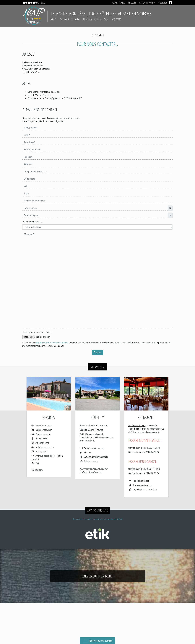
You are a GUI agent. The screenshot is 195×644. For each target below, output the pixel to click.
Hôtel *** (54, 19)
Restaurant (64, 19)
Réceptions (87, 19)
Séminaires (76, 19)
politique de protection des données (53, 343)
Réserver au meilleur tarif (98, 641)
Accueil (115, 3)
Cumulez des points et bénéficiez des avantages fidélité (97, 519)
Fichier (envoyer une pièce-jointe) (37, 332)
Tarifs (106, 19)
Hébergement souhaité (33, 222)
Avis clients (132, 3)
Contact (123, 3)
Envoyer (97, 352)
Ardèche (98, 19)
